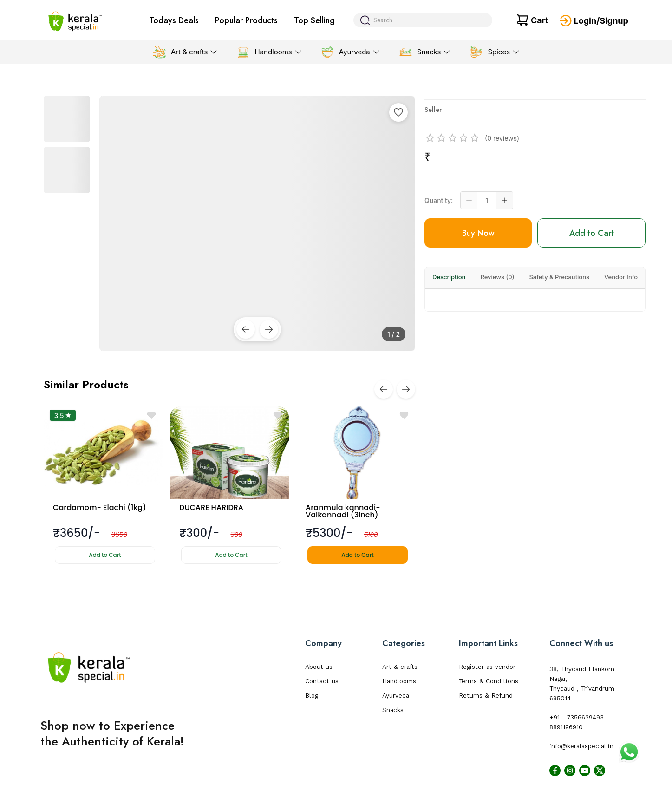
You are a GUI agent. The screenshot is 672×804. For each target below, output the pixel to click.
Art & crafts (400, 667)
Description (449, 277)
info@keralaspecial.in (581, 746)
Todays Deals (174, 20)
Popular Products (246, 20)
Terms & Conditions (489, 681)
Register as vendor (487, 667)
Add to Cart (105, 555)
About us (319, 667)
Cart (539, 20)
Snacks (393, 710)
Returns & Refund (486, 696)
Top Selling (314, 20)
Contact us (322, 681)
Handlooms (399, 681)
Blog (312, 696)
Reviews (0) (497, 277)
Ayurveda (396, 696)
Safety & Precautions (559, 277)
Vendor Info (621, 277)
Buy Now (478, 233)
